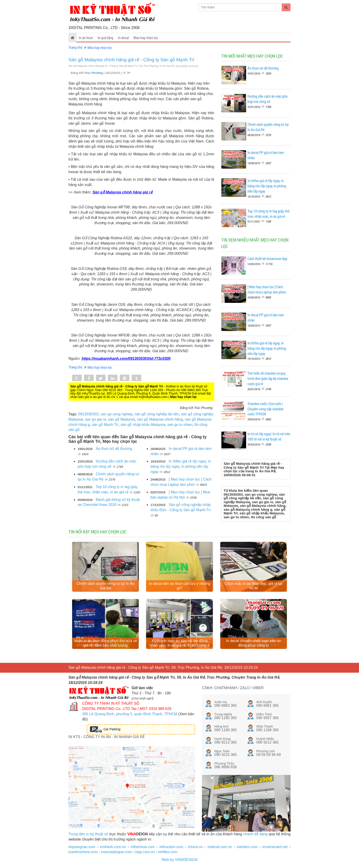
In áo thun (86, 38)
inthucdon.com (171, 847)
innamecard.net (275, 847)
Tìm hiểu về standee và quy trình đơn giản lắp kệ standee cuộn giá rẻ (268, 378)
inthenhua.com (143, 847)
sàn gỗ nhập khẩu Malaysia (143, 425)
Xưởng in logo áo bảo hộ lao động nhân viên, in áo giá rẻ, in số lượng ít (179, 643)
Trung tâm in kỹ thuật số (88, 834)
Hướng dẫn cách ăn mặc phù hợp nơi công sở (268, 99)
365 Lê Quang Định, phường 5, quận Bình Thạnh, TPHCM (130, 714)
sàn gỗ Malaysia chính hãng (160, 419)
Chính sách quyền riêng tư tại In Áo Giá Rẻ (106, 586)
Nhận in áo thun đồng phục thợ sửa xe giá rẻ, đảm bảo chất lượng (106, 643)
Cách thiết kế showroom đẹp (267, 259)
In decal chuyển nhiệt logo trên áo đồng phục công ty (253, 643)
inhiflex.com (168, 852)
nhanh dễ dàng (255, 834)
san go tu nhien (180, 425)
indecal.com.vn (220, 847)
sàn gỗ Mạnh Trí (105, 425)
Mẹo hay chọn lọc (146, 38)
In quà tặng (105, 38)
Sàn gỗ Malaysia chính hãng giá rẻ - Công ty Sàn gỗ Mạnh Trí (131, 60)
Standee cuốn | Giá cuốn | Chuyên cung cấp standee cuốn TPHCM (265, 409)
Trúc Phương (94, 73)
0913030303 (88, 414)
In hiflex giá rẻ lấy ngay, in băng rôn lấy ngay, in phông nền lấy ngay (181, 466)
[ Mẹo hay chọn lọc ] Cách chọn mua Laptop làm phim (267, 289)
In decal (123, 38)
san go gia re (96, 419)
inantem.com (247, 847)
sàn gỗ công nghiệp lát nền (157, 414)
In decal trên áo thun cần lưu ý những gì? (179, 586)
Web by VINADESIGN (179, 860)
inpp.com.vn (145, 852)
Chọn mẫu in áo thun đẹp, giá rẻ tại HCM (254, 586)
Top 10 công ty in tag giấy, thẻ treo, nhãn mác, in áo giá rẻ (268, 214)
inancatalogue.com (116, 852)
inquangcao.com (82, 847)
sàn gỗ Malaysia (121, 419)
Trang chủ (75, 47)
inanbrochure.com (83, 852)
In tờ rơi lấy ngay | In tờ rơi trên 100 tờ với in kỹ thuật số (269, 436)
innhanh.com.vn (113, 847)
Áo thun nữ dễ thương (114, 449)
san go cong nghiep (117, 414)
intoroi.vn (195, 847)
